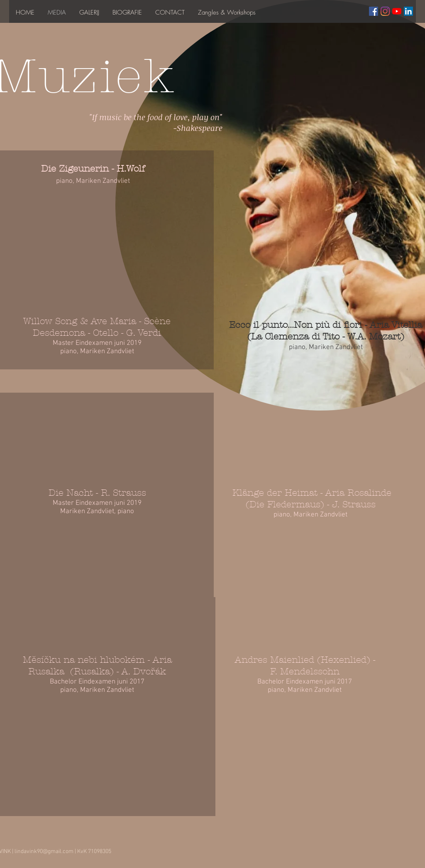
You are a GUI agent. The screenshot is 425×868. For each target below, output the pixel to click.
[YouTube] (397, 11)
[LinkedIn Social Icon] (408, 11)
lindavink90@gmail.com (44, 852)
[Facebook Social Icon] (374, 11)
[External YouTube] (101, 420)
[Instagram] (385, 11)
